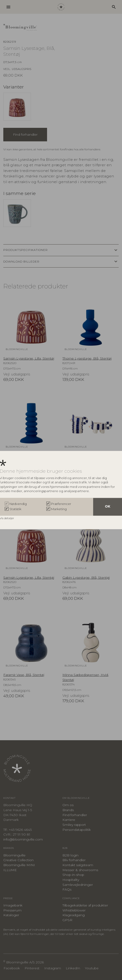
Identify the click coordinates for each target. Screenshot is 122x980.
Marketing (59, 509)
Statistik (15, 509)
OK (108, 507)
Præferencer (61, 504)
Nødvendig (18, 504)
